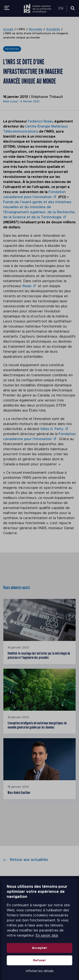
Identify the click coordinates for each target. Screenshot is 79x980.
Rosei (27, 286)
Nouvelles (36, 29)
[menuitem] (62, 8)
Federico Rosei (40, 121)
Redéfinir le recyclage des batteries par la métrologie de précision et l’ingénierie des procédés (39, 655)
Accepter (39, 948)
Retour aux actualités (26, 860)
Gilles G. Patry (52, 429)
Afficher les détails (40, 971)
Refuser (39, 960)
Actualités (53, 29)
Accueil (8, 29)
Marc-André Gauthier (19, 793)
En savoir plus (35, 935)
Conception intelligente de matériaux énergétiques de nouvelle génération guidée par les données (37, 725)
